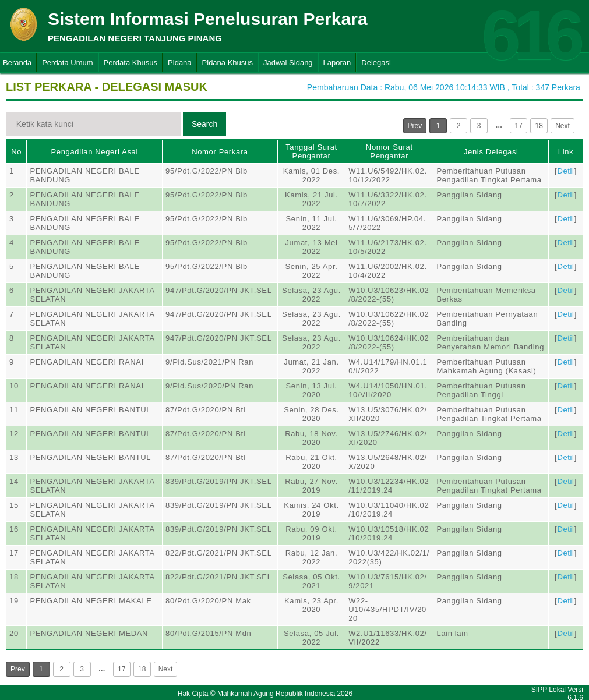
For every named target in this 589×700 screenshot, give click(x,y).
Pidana (179, 63)
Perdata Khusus (131, 63)
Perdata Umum (67, 63)
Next (562, 126)
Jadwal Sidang (288, 63)
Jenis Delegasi (491, 152)
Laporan (337, 63)
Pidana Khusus (228, 63)
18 (539, 126)
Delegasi (376, 63)
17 (519, 126)
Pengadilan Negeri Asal (95, 152)
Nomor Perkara (220, 152)
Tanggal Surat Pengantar (311, 151)
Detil (565, 171)
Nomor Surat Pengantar (389, 151)
